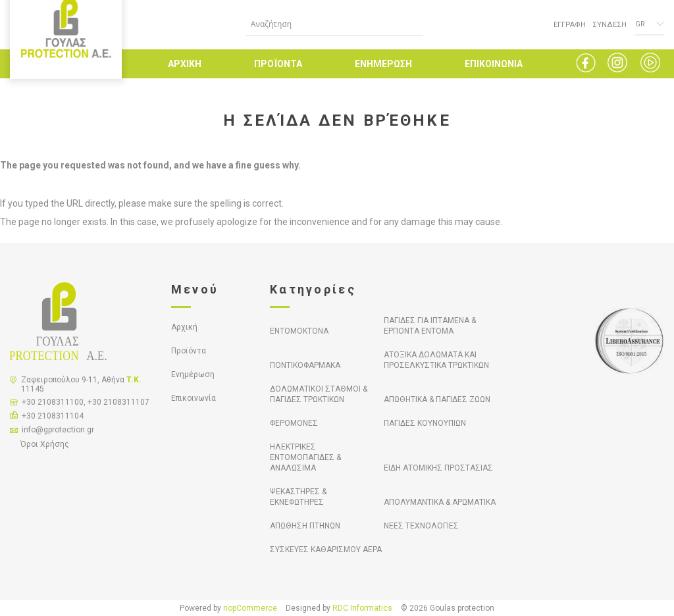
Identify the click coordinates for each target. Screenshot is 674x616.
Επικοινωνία (194, 398)
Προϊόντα (189, 351)
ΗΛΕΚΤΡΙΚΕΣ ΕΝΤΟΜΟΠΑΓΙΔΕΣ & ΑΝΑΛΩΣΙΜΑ (305, 457)
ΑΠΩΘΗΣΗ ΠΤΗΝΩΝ (305, 526)
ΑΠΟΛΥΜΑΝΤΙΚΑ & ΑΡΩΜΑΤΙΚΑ (440, 502)
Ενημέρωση (193, 374)
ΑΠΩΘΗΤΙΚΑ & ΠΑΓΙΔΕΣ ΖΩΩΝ (437, 399)
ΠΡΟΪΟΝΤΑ (278, 64)
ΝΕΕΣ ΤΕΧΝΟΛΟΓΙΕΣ (421, 526)
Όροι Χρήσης (45, 444)
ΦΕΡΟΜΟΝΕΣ (294, 423)
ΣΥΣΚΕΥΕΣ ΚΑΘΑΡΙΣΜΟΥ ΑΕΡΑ (326, 550)
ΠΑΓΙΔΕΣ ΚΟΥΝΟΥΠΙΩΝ (425, 423)
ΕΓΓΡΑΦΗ (570, 25)
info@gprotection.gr (58, 430)
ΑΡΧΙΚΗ (185, 64)
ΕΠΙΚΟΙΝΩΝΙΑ (494, 64)
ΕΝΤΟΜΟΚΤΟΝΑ (299, 331)
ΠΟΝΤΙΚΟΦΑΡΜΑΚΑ (305, 365)
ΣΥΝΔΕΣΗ (609, 25)
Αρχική (184, 327)
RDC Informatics (362, 608)
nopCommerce (250, 608)
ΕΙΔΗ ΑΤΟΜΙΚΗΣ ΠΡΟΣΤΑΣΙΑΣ (438, 468)
